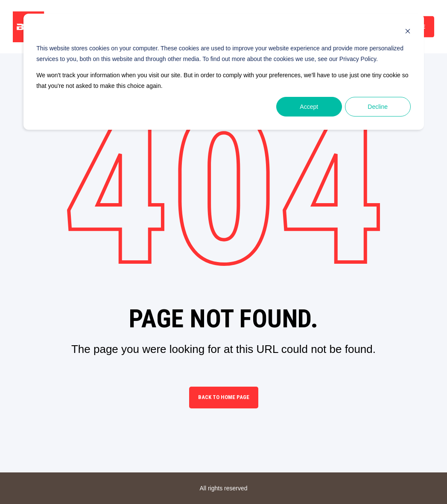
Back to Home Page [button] (224, 397)
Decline (378, 107)
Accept (309, 107)
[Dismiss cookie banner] (408, 32)
